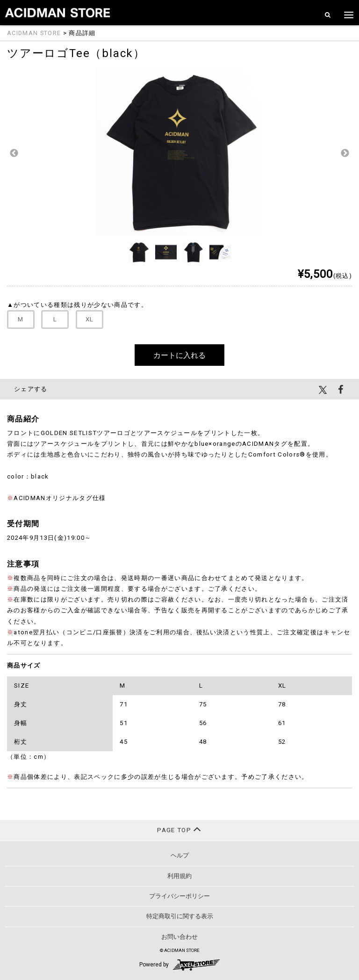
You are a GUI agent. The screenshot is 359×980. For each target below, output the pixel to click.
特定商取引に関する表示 (180, 916)
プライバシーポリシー (179, 896)
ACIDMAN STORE (34, 33)
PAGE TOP (179, 829)
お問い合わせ (179, 937)
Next (345, 153)
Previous (14, 153)
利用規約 (179, 876)
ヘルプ (180, 855)
